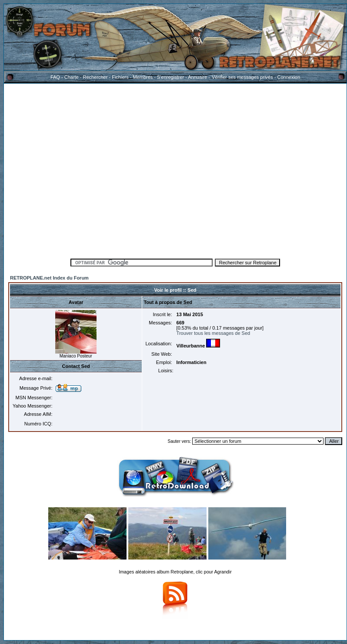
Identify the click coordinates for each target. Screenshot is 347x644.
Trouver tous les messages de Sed (214, 333)
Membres (143, 77)
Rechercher (95, 77)
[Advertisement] (82, 170)
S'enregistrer (170, 77)
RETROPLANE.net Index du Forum (49, 278)
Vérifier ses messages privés (242, 77)
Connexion (289, 77)
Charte (72, 77)
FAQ (55, 77)
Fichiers (120, 77)
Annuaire (197, 77)
